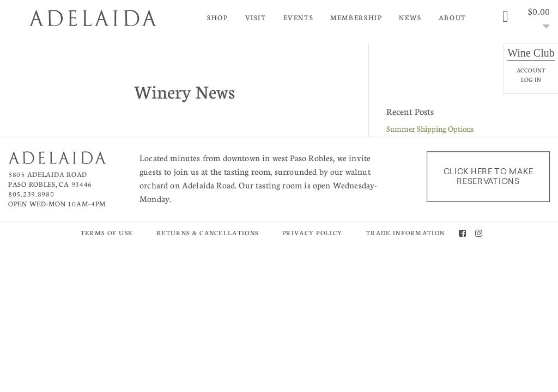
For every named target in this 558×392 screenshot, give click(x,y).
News (410, 17)
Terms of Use (107, 233)
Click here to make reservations (489, 176)
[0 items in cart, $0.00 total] (525, 19)
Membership (356, 17)
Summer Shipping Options (430, 128)
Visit (256, 17)
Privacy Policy (312, 233)
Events (299, 17)
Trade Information (405, 233)
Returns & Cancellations (207, 233)
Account (531, 70)
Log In (531, 79)
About (453, 17)
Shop (218, 17)
